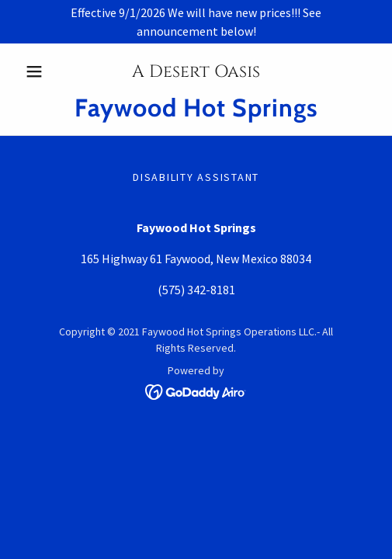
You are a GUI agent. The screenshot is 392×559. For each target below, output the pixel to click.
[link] (196, 108)
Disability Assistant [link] (196, 177)
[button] (45, 71)
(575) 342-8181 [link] (196, 290)
